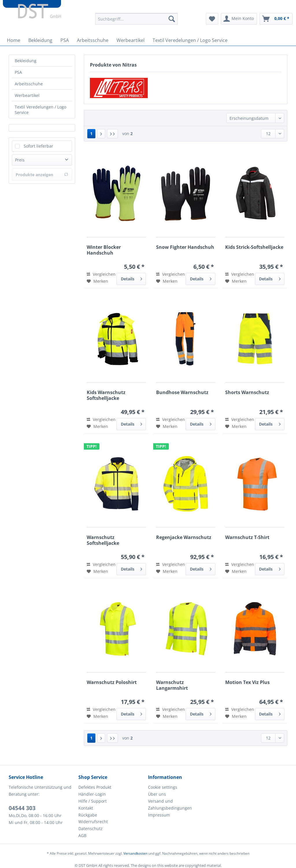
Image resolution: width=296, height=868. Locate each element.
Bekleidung (26, 61)
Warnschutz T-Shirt (247, 537)
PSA (18, 72)
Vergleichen (101, 274)
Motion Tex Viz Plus (247, 682)
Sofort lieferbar (38, 146)
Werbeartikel (27, 95)
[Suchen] (172, 19)
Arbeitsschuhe (29, 84)
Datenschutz (90, 829)
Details (132, 278)
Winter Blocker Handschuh (104, 250)
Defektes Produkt (95, 787)
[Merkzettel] (212, 19)
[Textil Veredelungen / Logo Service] (190, 40)
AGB (82, 835)
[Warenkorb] (276, 19)
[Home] (14, 40)
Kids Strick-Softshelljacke (254, 247)
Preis (20, 160)
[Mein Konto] (239, 19)
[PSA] (65, 40)
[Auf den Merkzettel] (97, 281)
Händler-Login (92, 794)
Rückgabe (88, 815)
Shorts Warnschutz (247, 392)
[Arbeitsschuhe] (93, 40)
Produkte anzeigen (42, 175)
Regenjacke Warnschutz (184, 537)
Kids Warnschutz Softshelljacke (106, 395)
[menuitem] (137, 22)
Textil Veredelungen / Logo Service (40, 110)
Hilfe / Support (92, 801)
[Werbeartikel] (131, 40)
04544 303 (22, 808)
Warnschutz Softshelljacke (103, 540)
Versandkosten (135, 853)
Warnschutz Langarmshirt (172, 685)
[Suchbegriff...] (137, 19)
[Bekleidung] (40, 40)
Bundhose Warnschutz (182, 392)
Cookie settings (163, 787)
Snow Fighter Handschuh (185, 247)
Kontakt (86, 808)
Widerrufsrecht (93, 822)
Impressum (159, 815)
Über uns (157, 794)
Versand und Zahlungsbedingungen (170, 804)
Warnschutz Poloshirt (112, 682)
